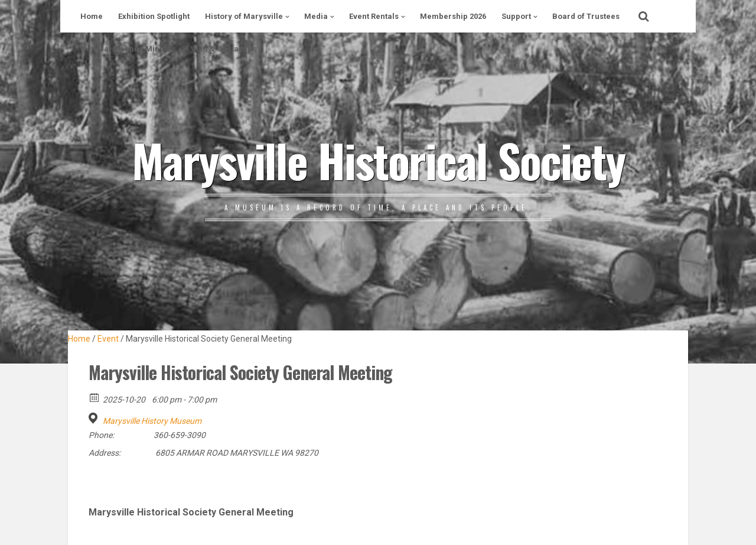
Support (516, 16)
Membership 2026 (453, 16)
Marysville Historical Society (378, 160)
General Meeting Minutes (128, 49)
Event (108, 339)
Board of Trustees (586, 16)
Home (92, 16)
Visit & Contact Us (224, 49)
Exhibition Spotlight (154, 16)
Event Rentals (374, 16)
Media (316, 16)
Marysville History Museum (152, 421)
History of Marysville (244, 16)
